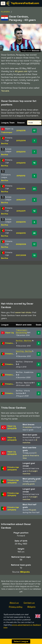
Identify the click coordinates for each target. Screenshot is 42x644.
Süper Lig (9, 333)
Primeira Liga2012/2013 (13, 482)
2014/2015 (21, 131)
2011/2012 (21, 176)
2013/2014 (21, 141)
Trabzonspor (7, 132)
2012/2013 (21, 152)
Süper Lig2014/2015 (12, 428)
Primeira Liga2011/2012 (13, 495)
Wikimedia (36, 50)
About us (14, 603)
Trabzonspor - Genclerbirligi (22, 332)
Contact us (29, 603)
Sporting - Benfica (24, 352)
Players (5, 12)
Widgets (31, 607)
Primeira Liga (11, 344)
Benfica (5, 144)
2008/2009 (21, 244)
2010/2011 (21, 200)
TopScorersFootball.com (25, 3)
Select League (21, 641)
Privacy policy (16, 607)
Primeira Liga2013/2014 (13, 469)
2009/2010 (21, 222)
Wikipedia (25, 573)
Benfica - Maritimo (24, 341)
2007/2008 (21, 255)
